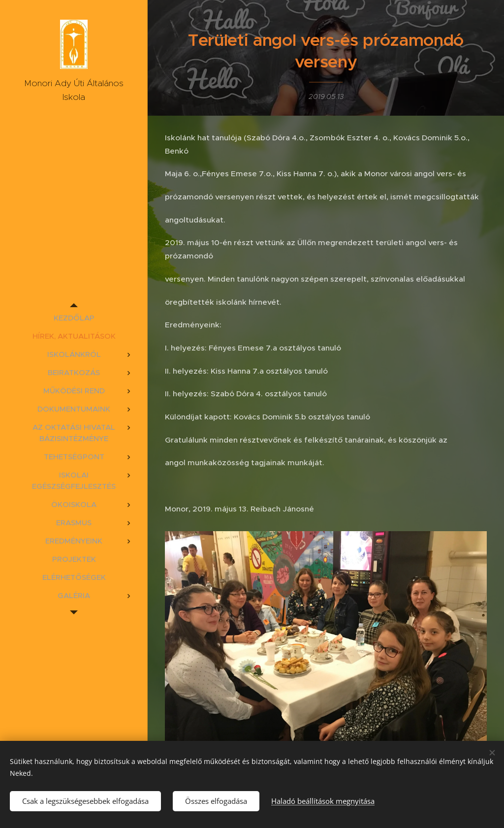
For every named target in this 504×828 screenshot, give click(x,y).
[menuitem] (74, 318)
